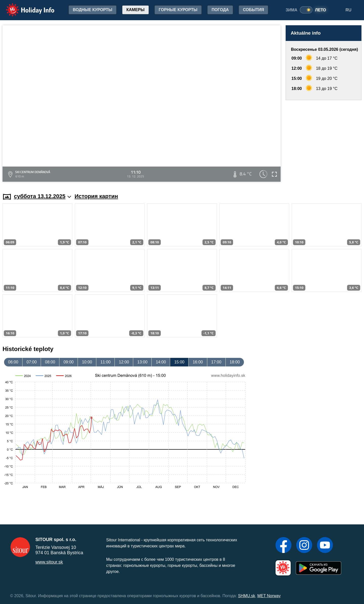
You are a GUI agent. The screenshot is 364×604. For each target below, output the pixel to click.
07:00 (32, 362)
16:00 (198, 362)
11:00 (105, 362)
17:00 (216, 362)
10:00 (87, 362)
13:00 (142, 362)
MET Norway (269, 596)
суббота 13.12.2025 (42, 196)
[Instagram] (304, 546)
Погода (220, 10)
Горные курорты (178, 10)
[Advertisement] (324, 142)
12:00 (124, 362)
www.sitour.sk (49, 562)
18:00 (235, 362)
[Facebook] (283, 546)
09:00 (69, 362)
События (254, 10)
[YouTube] (325, 546)
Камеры (135, 10)
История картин (96, 196)
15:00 (179, 362)
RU (348, 10)
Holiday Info (25, 6)
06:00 (13, 362)
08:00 (50, 362)
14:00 (161, 362)
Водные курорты (93, 10)
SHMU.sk (247, 596)
